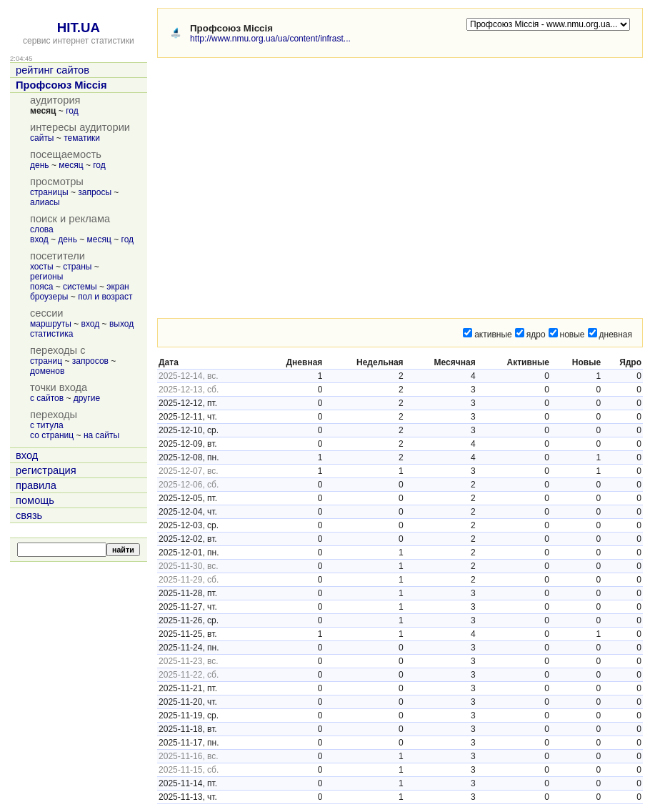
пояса (41, 287)
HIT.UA (79, 28)
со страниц (52, 435)
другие (87, 398)
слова (42, 229)
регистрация (46, 470)
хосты (42, 267)
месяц (71, 165)
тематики (82, 138)
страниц (46, 361)
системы (80, 287)
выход (121, 324)
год (72, 111)
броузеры (49, 297)
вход (39, 239)
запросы (95, 192)
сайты (42, 138)
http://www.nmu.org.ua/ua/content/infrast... (270, 39)
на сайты (101, 435)
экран (117, 287)
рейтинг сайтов (52, 70)
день (40, 165)
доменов (47, 371)
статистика (51, 334)
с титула (47, 425)
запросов (90, 361)
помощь (35, 500)
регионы (46, 277)
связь (29, 515)
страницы (49, 192)
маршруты (51, 324)
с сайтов (47, 398)
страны (77, 267)
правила (36, 485)
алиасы (45, 202)
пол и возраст (105, 297)
